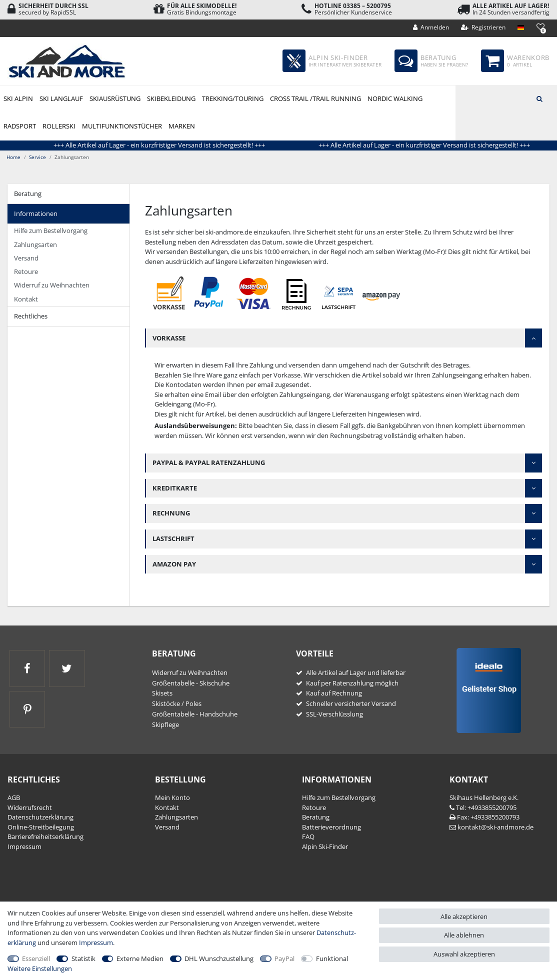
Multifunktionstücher (122, 126)
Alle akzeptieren (464, 916)
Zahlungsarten (35, 244)
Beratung (28, 193)
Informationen (36, 213)
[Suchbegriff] (506, 98)
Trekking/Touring (233, 98)
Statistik (83, 958)
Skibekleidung (171, 98)
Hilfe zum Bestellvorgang (51, 230)
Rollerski (59, 126)
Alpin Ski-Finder (325, 846)
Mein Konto (172, 797)
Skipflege (165, 724)
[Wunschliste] (540, 27)
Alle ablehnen (464, 935)
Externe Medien (140, 958)
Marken (182, 126)
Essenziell (36, 958)
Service (37, 157)
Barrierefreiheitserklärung (45, 836)
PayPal (284, 958)
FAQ (308, 836)
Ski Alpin (18, 98)
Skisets (162, 693)
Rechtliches (31, 316)
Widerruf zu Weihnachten (52, 285)
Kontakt (26, 299)
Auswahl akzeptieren (464, 954)
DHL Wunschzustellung (219, 958)
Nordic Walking (395, 98)
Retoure (26, 271)
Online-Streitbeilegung (41, 827)
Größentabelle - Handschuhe (195, 714)
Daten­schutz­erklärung (40, 817)
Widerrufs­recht (30, 807)
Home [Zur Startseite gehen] (13, 157)
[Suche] (539, 98)
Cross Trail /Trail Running (315, 98)
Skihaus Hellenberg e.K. (484, 797)
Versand (26, 258)
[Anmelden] (431, 27)
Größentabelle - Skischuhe (191, 683)
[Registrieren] (483, 27)
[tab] (68, 194)
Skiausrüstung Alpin (115, 99)
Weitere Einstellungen (40, 968)
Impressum (24, 846)
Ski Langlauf (61, 98)
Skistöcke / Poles (177, 703)
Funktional (332, 958)
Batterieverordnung (331, 827)
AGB (14, 797)
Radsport (20, 126)
